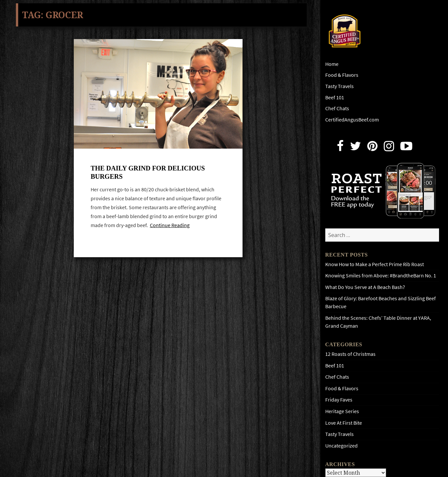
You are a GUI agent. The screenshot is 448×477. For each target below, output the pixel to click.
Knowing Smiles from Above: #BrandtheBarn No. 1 (381, 276)
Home (332, 64)
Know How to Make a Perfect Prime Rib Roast (375, 264)
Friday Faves (339, 400)
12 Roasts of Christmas (350, 354)
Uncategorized (341, 446)
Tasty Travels (339, 86)
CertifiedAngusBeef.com (352, 120)
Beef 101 (335, 97)
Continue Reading (170, 226)
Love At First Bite (344, 423)
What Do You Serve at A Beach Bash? (365, 287)
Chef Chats (337, 108)
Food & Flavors (342, 75)
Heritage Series (342, 411)
